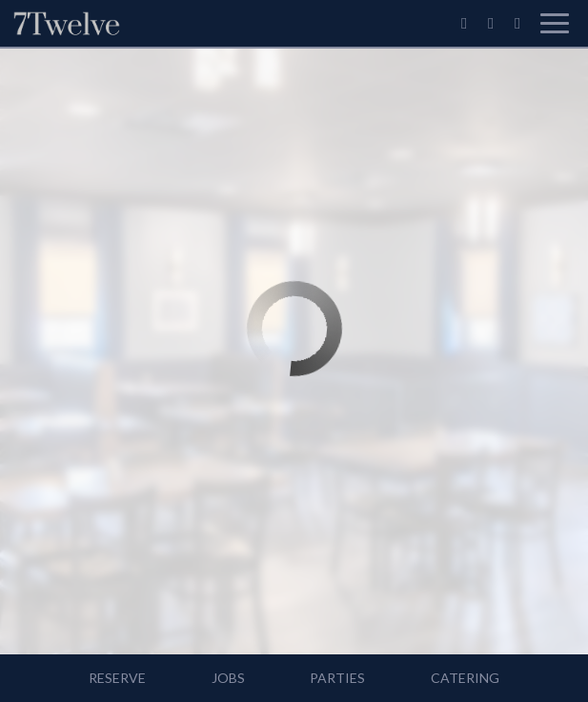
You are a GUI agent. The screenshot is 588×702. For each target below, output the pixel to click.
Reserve (117, 678)
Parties (337, 678)
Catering (465, 678)
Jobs (228, 678)
